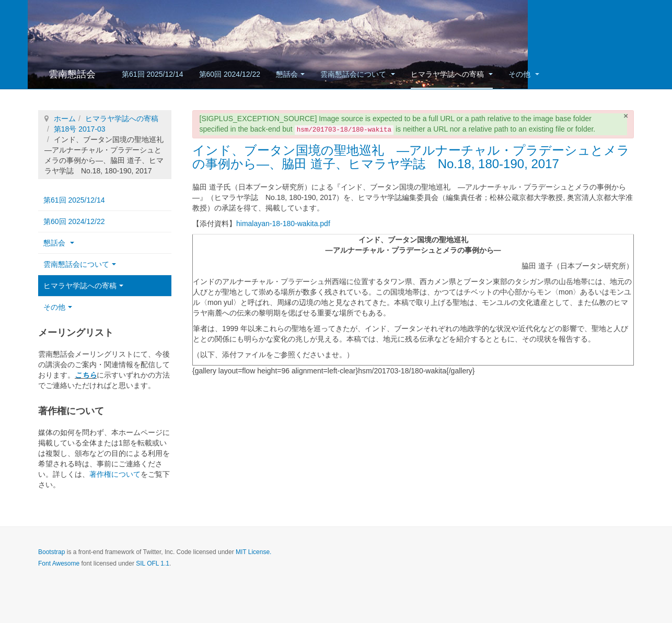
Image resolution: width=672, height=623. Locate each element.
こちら (86, 375)
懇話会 (290, 74)
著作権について (115, 474)
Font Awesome (59, 563)
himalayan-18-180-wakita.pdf (283, 224)
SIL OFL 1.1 (153, 563)
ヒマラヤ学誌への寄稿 (452, 74)
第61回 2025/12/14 (153, 74)
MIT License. (253, 552)
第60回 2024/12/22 (230, 74)
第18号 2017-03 (80, 129)
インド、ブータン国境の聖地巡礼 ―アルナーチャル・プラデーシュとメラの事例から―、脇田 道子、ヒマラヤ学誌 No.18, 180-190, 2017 (411, 157)
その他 (524, 74)
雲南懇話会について (358, 74)
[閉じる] (626, 116)
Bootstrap (51, 552)
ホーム (65, 119)
